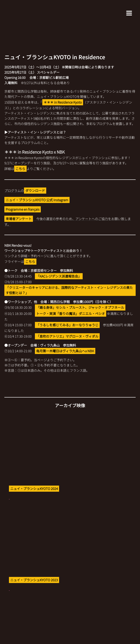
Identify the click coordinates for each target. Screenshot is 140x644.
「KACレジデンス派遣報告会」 (59, 276)
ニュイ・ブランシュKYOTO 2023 (34, 580)
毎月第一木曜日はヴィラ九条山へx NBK (65, 351)
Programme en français (23, 209)
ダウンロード (35, 190)
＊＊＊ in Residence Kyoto (63, 102)
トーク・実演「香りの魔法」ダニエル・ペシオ (71, 313)
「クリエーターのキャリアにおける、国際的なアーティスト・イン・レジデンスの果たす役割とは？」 (69, 290)
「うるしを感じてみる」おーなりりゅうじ (67, 325)
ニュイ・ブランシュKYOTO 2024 (34, 489)
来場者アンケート (19, 219)
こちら (20, 169)
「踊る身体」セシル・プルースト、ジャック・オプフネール (80, 307)
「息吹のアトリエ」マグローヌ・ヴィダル (67, 336)
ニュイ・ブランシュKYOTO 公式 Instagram (37, 200)
